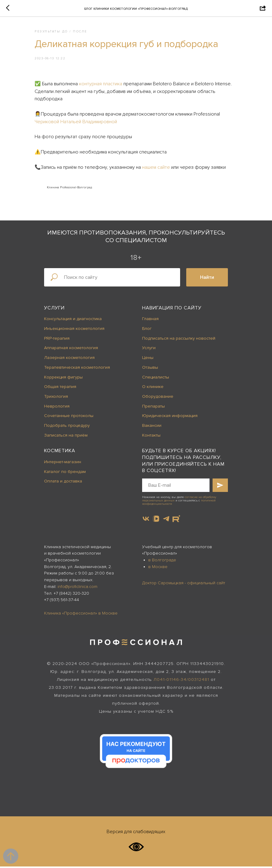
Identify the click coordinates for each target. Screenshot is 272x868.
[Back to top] (11, 856)
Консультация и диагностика (73, 321)
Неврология (57, 408)
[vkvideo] (156, 520)
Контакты (151, 437)
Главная (150, 321)
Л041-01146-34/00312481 (181, 681)
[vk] (146, 520)
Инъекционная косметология (74, 330)
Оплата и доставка (63, 483)
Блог (147, 330)
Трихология (56, 398)
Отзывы (150, 369)
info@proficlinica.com (77, 588)
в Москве (158, 568)
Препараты (153, 408)
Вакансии (152, 427)
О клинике (153, 388)
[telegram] (166, 520)
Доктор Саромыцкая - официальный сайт (184, 584)
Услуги (54, 309)
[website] (176, 520)
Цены (148, 359)
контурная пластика (104, 84)
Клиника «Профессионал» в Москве (81, 615)
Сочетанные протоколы (69, 417)
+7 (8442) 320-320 (71, 595)
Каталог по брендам (65, 473)
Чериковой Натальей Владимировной (79, 122)
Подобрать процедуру (67, 427)
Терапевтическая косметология (77, 369)
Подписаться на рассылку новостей (179, 340)
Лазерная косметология (69, 359)
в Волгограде (162, 561)
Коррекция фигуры (63, 379)
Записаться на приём (66, 437)
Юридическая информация (170, 417)
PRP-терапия (57, 340)
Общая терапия (60, 388)
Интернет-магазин (63, 463)
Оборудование (158, 398)
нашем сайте (159, 168)
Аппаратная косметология (71, 350)
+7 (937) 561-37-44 (62, 601)
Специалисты (156, 379)
